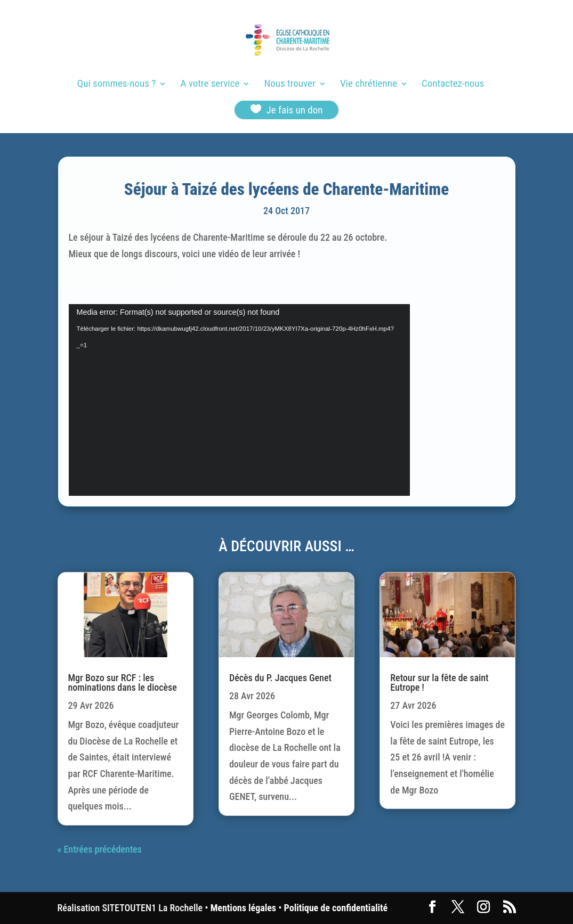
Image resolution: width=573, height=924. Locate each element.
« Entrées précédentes (100, 849)
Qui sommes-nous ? (116, 85)
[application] (239, 400)
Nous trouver (290, 85)
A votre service (210, 85)
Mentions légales (243, 908)
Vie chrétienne (369, 85)
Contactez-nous (453, 85)
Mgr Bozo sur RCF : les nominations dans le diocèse (123, 682)
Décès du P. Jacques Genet (280, 678)
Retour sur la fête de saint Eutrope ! (439, 682)
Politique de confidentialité (336, 908)
